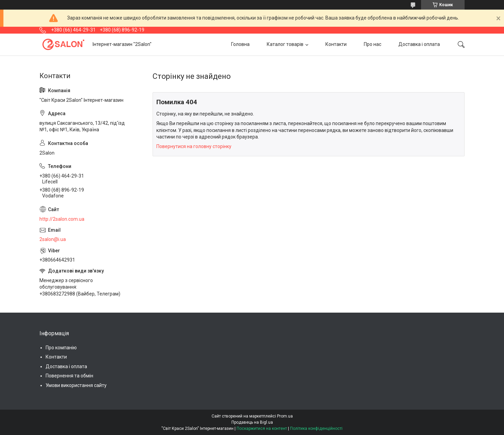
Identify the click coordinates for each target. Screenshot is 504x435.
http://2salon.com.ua (62, 219)
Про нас (373, 44)
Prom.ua (285, 416)
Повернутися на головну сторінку (194, 146)
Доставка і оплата (419, 44)
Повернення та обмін (69, 376)
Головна (240, 44)
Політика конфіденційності (316, 428)
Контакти (336, 44)
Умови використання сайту (76, 385)
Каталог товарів (285, 44)
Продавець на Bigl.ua (252, 422)
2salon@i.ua (53, 239)
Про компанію (61, 348)
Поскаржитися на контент (262, 428)
